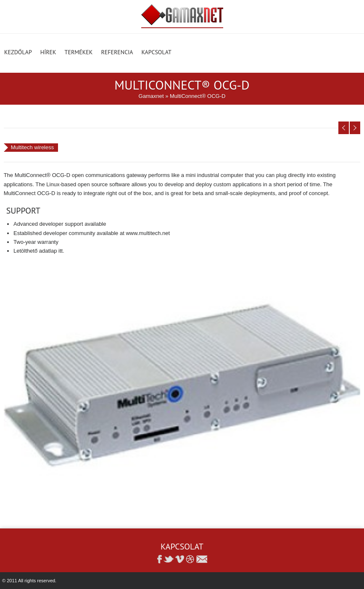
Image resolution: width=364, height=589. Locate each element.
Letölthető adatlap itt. (39, 251)
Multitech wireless (33, 147)
